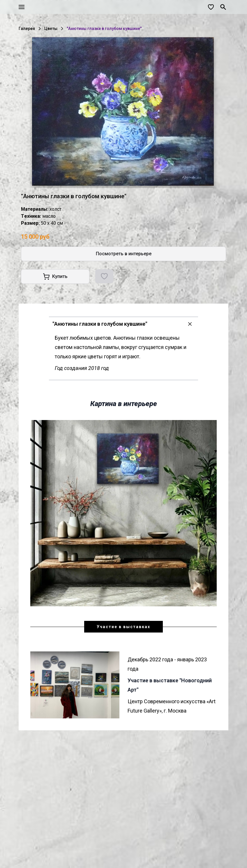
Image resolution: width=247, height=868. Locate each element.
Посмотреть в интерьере (124, 254)
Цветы (51, 29)
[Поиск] (223, 7)
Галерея (27, 29)
